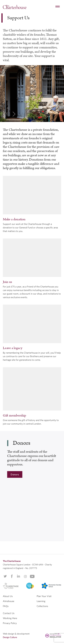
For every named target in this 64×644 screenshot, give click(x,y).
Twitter (5, 576)
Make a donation (14, 219)
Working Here (10, 618)
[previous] (4, 114)
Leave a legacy (13, 348)
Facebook (12, 576)
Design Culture (10, 637)
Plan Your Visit (44, 596)
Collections (42, 606)
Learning (41, 601)
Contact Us (9, 613)
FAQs (6, 606)
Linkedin (18, 576)
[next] (14, 114)
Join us (7, 282)
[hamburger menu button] (58, 7)
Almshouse (9, 601)
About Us (8, 596)
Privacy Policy (10, 623)
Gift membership (14, 415)
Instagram (25, 576)
